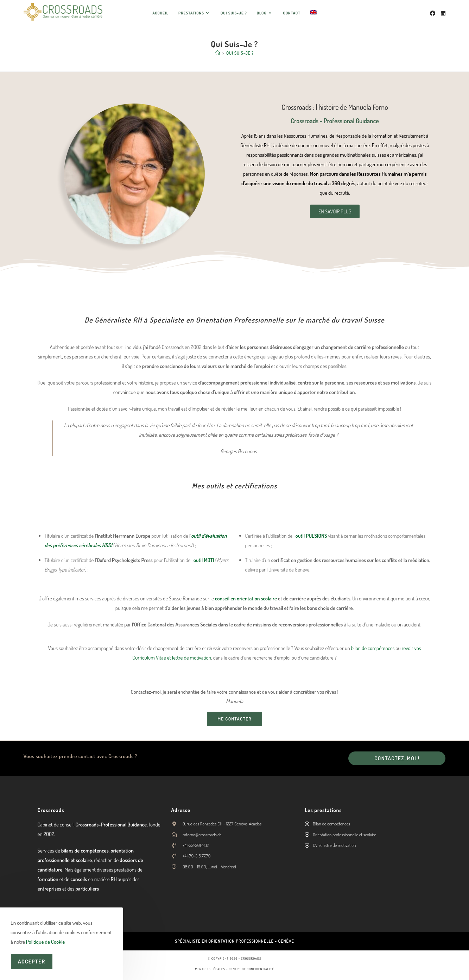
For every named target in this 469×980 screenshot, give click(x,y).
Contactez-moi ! (397, 758)
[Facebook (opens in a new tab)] (433, 13)
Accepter (32, 962)
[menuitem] (313, 13)
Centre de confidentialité (251, 969)
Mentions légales (210, 969)
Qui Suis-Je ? (240, 53)
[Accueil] (218, 53)
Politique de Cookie (45, 942)
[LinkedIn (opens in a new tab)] (443, 13)
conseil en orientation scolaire (246, 598)
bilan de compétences (373, 648)
